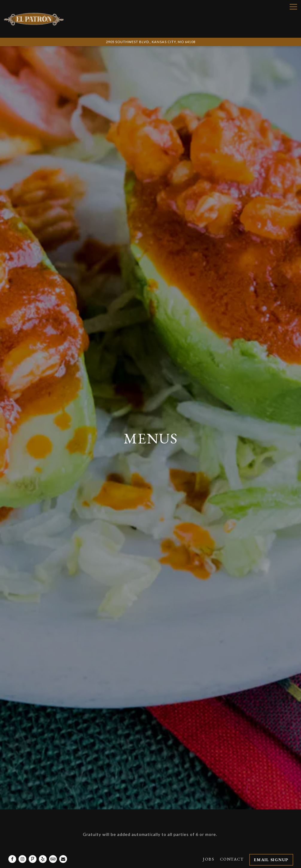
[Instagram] (22, 847)
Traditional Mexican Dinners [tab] (68, 805)
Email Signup (271, 848)
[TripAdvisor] (53, 847)
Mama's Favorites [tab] (140, 791)
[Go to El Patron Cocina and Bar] (150, 42)
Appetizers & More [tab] (149, 805)
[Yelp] (43, 847)
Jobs (209, 847)
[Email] (63, 847)
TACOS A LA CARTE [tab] (201, 791)
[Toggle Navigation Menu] (293, 7)
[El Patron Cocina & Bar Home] (34, 19)
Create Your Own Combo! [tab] (67, 791)
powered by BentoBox (150, 862)
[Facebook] (12, 847)
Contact (232, 847)
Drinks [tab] (260, 805)
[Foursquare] (33, 847)
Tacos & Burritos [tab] (213, 805)
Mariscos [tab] (252, 791)
